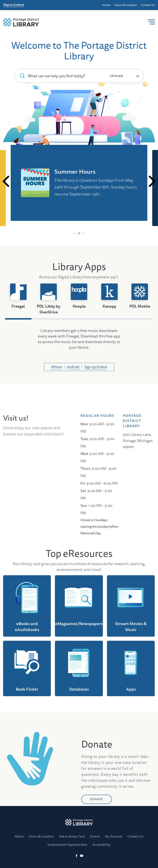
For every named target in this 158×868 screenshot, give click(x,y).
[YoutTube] (82, 856)
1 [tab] (75, 233)
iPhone (57, 367)
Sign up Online (96, 367)
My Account (114, 836)
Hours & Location (126, 5)
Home (106, 5)
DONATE (97, 827)
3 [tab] (84, 233)
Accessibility (101, 845)
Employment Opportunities (67, 845)
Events (95, 836)
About (19, 836)
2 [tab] (79, 233)
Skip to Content (14, 5)
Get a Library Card (72, 836)
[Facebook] (76, 856)
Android (73, 367)
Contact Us (148, 5)
